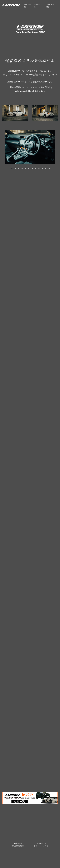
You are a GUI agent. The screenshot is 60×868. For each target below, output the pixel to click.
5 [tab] (25, 168)
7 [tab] (32, 168)
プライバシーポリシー (42, 846)
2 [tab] (15, 168)
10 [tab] (42, 168)
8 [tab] (36, 168)
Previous (7, 150)
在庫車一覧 (18, 843)
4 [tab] (22, 168)
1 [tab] (12, 168)
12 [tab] (49, 168)
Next (53, 150)
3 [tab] (19, 168)
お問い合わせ (42, 843)
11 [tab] (46, 168)
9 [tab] (39, 168)
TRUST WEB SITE (18, 846)
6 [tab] (29, 168)
